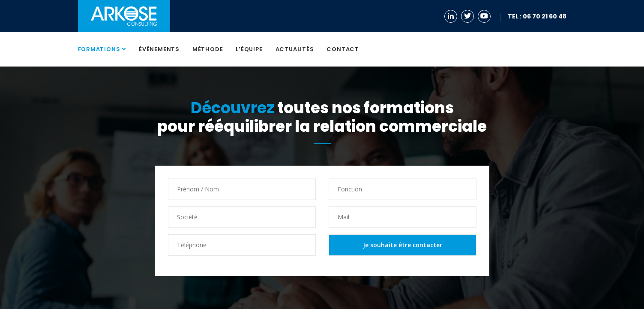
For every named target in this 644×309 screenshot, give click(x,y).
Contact (343, 49)
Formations (99, 49)
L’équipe (249, 49)
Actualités (295, 49)
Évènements (159, 49)
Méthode (208, 49)
